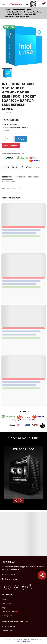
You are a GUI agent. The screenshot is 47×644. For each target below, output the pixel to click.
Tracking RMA (7, 631)
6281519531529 (9, 574)
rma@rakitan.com (9, 626)
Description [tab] (7, 177)
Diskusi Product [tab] (9, 181)
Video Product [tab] (34, 177)
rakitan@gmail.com (11, 579)
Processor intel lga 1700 (22, 10)
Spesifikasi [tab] (20, 177)
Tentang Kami (7, 604)
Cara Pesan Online (9, 612)
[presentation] (16, 500)
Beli (22, 139)
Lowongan (6, 599)
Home (8, 10)
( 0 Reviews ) (8, 113)
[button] (27, 4)
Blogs (4, 608)
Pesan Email (11, 146)
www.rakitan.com (24, 642)
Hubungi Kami (7, 616)
